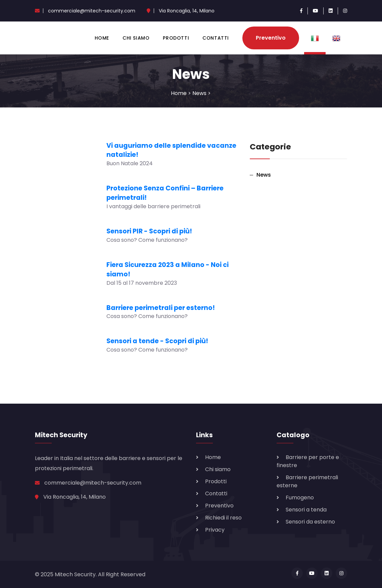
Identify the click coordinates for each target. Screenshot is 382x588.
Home (102, 38)
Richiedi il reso (223, 518)
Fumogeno (300, 497)
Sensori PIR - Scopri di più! (149, 231)
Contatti (216, 38)
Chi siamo (136, 38)
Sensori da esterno (310, 522)
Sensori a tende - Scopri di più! (157, 341)
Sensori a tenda (306, 510)
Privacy (215, 530)
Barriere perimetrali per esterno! (161, 308)
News (199, 93)
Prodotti (176, 38)
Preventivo (271, 38)
